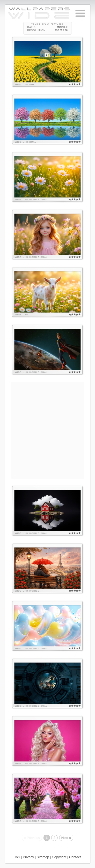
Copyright (59, 857)
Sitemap (43, 857)
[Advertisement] (47, 430)
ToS (17, 857)
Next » (66, 838)
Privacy (28, 857)
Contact (75, 857)
